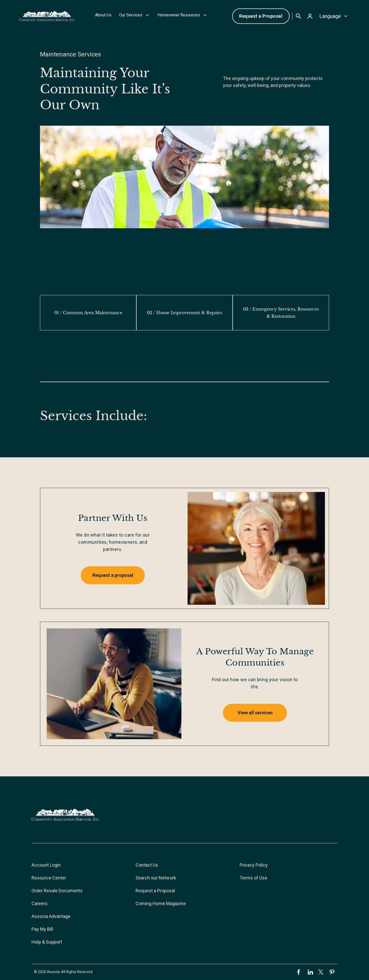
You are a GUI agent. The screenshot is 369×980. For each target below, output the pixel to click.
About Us (103, 15)
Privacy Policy (254, 865)
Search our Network (156, 878)
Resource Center (49, 878)
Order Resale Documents (57, 891)
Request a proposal (113, 575)
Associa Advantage (51, 916)
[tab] (88, 313)
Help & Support (47, 942)
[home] (47, 16)
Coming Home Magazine (161, 903)
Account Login (46, 865)
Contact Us (147, 865)
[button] (135, 16)
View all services (255, 713)
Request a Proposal (261, 16)
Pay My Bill (42, 929)
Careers (40, 903)
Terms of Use (253, 878)
